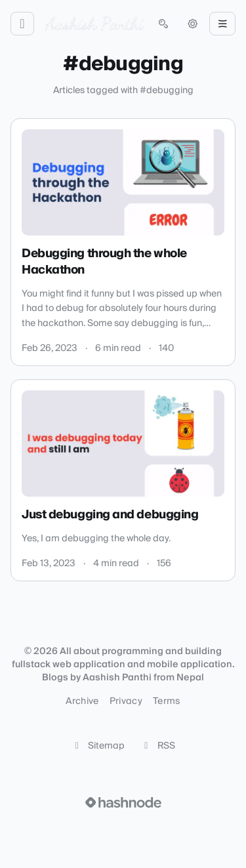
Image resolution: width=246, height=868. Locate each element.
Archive (82, 701)
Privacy (126, 701)
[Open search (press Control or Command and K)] (163, 24)
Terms (167, 701)
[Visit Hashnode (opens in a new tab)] (123, 802)
